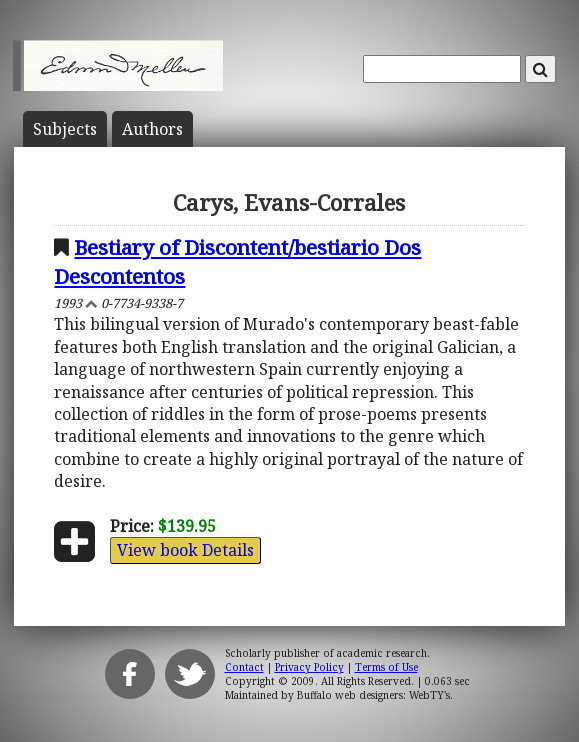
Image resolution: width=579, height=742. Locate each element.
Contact (244, 667)
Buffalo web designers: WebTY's (373, 695)
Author (152, 129)
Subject (65, 129)
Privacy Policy (309, 667)
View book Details (185, 550)
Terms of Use (386, 667)
